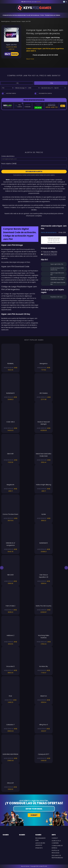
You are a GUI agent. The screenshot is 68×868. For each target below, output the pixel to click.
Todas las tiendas (55, 15)
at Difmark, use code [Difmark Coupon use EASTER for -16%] (31, 2)
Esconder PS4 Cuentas (43, 93)
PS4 (51, 83)
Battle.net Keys (29, 15)
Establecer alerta (34, 171)
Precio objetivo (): (9, 164)
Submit (34, 815)
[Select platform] (7, 88)
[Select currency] (34, 88)
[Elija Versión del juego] (47, 88)
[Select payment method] (21, 88)
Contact (55, 838)
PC (17, 83)
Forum (47, 15)
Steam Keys (6, 15)
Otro (43, 15)
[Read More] (45, 59)
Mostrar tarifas (9, 93)
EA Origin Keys (20, 15)
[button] (2, 568)
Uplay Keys (12, 15)
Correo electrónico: (8, 156)
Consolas (37, 15)
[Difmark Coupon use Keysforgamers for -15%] (34, 221)
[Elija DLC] (60, 88)
